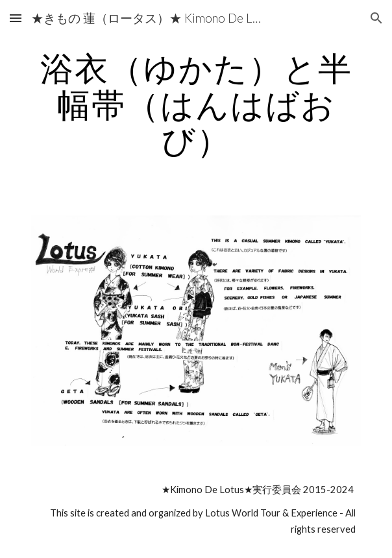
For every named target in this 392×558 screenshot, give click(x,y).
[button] (16, 18)
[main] (196, 104)
